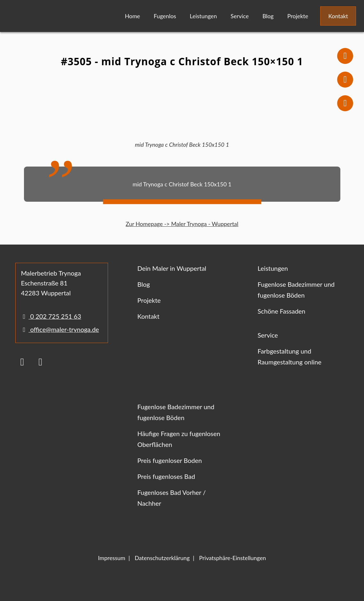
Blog (268, 16)
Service (240, 16)
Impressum (112, 558)
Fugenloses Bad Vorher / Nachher (172, 498)
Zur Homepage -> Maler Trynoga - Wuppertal (182, 224)
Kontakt (338, 16)
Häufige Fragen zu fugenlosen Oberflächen (179, 439)
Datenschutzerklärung (162, 558)
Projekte (298, 16)
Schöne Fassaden (281, 311)
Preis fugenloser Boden (170, 460)
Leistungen (203, 16)
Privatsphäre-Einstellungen (232, 558)
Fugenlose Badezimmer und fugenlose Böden (296, 290)
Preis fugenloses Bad (166, 476)
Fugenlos (165, 16)
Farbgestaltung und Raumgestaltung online (290, 356)
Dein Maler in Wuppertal (172, 268)
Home (133, 16)
